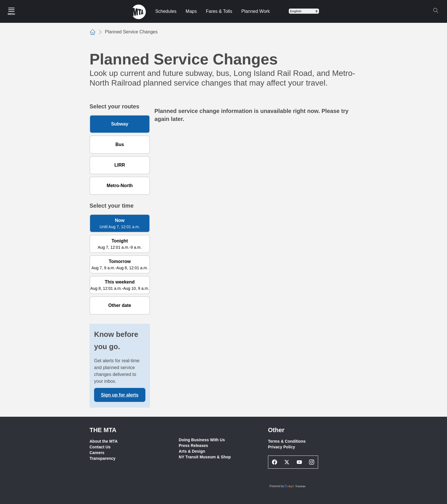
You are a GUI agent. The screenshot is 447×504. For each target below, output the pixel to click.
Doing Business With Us (202, 440)
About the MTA (104, 441)
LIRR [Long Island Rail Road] (120, 165)
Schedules (166, 11)
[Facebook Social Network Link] (275, 462)
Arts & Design (192, 451)
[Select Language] (304, 11)
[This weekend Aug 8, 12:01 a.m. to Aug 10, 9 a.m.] (120, 285)
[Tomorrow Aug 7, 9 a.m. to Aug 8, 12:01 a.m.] (120, 264)
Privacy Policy (282, 447)
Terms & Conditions (287, 441)
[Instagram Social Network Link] (312, 462)
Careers (97, 453)
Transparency (102, 458)
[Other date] (120, 305)
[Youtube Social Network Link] (299, 462)
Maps (191, 11)
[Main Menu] (11, 11)
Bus (120, 144)
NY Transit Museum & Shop (205, 457)
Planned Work (255, 11)
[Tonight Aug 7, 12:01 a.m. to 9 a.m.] (120, 244)
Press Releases (193, 446)
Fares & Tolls (219, 11)
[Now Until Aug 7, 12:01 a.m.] (120, 223)
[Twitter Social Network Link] (287, 462)
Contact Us (100, 447)
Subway (120, 124)
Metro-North (120, 186)
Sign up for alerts (120, 395)
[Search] (436, 11)
